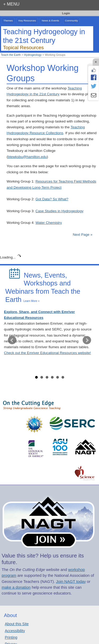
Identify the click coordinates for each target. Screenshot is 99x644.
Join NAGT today (71, 582)
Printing (11, 637)
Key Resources (27, 21)
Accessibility (15, 631)
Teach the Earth (11, 55)
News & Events (50, 21)
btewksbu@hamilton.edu (27, 157)
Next (87, 340)
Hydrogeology (33, 55)
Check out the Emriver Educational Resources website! (47, 353)
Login (66, 13)
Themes (8, 21)
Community (71, 21)
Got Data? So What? (52, 199)
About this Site (17, 624)
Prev (12, 340)
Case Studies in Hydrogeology (59, 211)
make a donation (16, 587)
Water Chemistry (49, 223)
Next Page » (82, 235)
